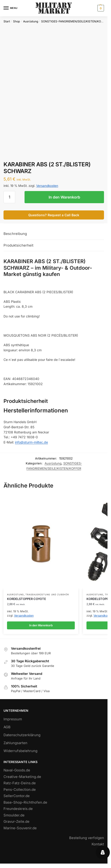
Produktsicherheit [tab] (18, 245)
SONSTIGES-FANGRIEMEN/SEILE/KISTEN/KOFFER (74, 21)
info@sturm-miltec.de (31, 442)
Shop (16, 21)
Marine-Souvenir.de (20, 828)
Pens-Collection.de (20, 790)
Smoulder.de (14, 815)
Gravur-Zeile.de (16, 821)
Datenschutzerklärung (22, 735)
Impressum (13, 719)
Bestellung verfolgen (87, 838)
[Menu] (11, 8)
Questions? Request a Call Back (54, 215)
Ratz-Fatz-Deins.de (20, 783)
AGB (7, 727)
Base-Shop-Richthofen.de (25, 802)
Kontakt (98, 844)
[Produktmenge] (9, 197)
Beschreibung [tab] (15, 234)
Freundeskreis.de (18, 809)
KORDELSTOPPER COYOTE (27, 599)
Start (7, 21)
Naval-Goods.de (17, 770)
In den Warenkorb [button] (41, 625)
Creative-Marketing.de (22, 777)
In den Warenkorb (64, 197)
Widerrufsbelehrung (20, 751)
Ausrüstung (31, 21)
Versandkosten (47, 186)
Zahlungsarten (15, 743)
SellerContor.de (17, 796)
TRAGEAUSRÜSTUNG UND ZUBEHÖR (47, 594)
